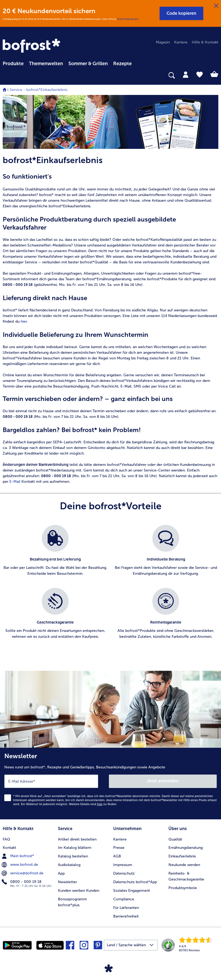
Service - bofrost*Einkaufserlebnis (38, 90)
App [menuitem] (61, 873)
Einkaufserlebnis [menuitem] (182, 856)
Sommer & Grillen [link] (88, 64)
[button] (181, 13)
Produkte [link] (13, 64)
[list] (110, 588)
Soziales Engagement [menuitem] (132, 891)
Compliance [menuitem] (124, 899)
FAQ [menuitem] (6, 839)
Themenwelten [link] (46, 64)
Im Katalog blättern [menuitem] (75, 848)
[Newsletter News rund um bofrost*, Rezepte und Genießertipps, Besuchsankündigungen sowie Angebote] (110, 784)
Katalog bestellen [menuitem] (73, 856)
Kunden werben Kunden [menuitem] (79, 891)
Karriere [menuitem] (181, 42)
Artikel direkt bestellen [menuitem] (77, 839)
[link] (32, 46)
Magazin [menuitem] (163, 42)
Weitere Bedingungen (128, 19)
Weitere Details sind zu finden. (93, 804)
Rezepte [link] (122, 64)
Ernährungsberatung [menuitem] (186, 848)
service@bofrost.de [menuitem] (23, 873)
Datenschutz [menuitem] (124, 873)
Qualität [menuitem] (175, 839)
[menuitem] (13, 63)
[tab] (186, 74)
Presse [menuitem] (119, 848)
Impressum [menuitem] (123, 865)
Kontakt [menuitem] (9, 848)
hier (24, 321)
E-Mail (15, 482)
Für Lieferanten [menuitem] (126, 908)
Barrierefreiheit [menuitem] (126, 916)
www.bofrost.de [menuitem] (20, 865)
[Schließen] (216, 6)
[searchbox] (6, 75)
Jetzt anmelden (163, 781)
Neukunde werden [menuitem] (184, 865)
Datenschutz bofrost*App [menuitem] (135, 882)
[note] (110, 182)
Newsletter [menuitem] (67, 882)
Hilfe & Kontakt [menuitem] (205, 42)
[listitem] (55, 554)
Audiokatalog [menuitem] (69, 865)
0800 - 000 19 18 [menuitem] (22, 882)
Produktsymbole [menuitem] (183, 888)
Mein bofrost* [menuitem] (18, 856)
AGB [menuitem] (117, 856)
